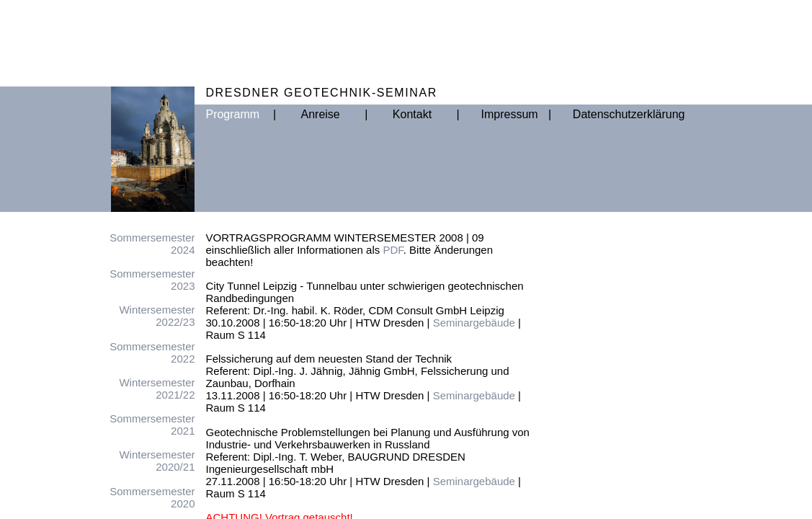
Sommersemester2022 (152, 352)
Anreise (321, 114)
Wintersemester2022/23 (157, 316)
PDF (393, 250)
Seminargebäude (474, 323)
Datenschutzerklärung (596, 114)
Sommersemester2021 (152, 425)
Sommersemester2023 (152, 280)
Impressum (504, 114)
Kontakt (412, 114)
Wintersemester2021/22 (157, 389)
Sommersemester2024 (152, 244)
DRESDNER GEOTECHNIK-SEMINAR (321, 93)
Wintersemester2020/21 (157, 461)
